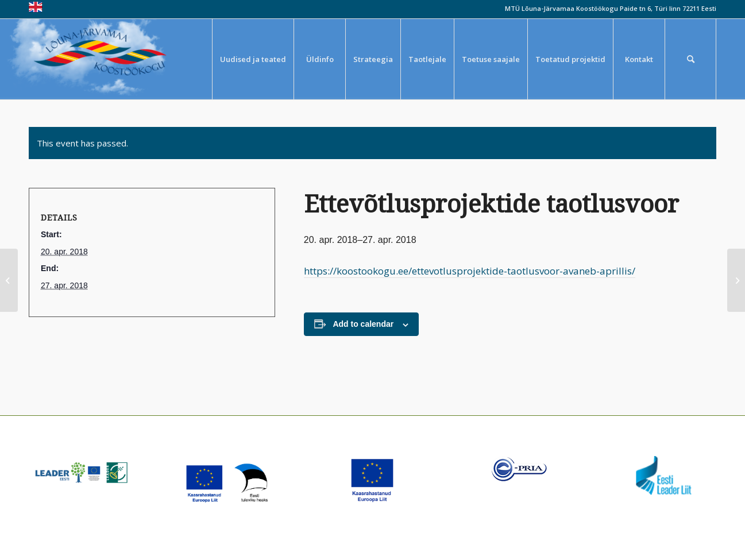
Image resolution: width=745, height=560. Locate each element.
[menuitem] (253, 59)
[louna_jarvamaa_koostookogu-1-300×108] (108, 59)
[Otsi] (690, 59)
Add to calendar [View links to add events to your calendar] (363, 324)
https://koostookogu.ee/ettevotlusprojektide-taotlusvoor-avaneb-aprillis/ (470, 271)
